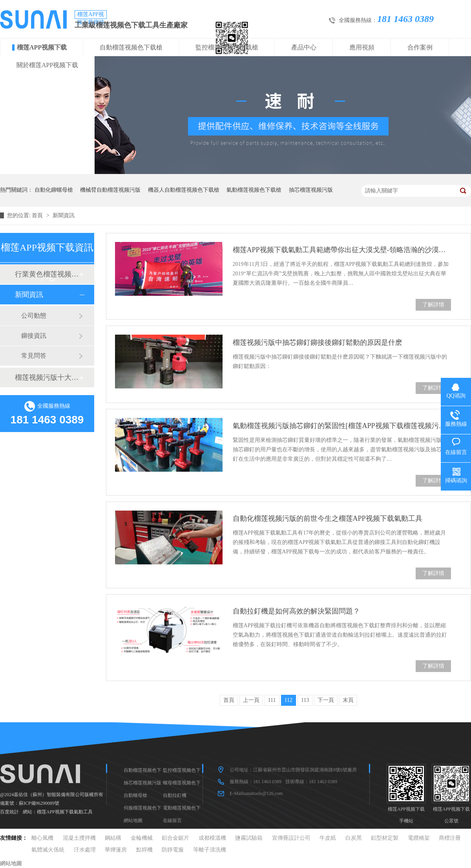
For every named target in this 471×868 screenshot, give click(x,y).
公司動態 (34, 316)
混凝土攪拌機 (79, 838)
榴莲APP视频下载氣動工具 (65, 812)
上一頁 (251, 700)
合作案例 (420, 47)
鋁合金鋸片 (175, 838)
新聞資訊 (64, 215)
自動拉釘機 (175, 795)
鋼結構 (113, 838)
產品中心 (304, 47)
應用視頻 (362, 47)
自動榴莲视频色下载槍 (131, 47)
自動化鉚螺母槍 (54, 190)
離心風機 (42, 838)
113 (305, 700)
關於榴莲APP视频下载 (47, 65)
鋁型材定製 (385, 838)
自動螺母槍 (135, 795)
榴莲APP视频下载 (42, 47)
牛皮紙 (328, 838)
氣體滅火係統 (48, 850)
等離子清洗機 (210, 850)
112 (288, 700)
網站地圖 (133, 820)
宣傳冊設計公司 (291, 838)
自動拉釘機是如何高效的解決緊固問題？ (296, 611)
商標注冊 (450, 838)
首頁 (38, 215)
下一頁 (326, 700)
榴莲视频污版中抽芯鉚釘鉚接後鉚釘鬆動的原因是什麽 (318, 342)
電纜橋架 (419, 838)
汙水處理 (85, 850)
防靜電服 (173, 850)
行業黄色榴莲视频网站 (47, 274)
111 (272, 700)
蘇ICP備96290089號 (39, 803)
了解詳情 (433, 305)
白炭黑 (354, 838)
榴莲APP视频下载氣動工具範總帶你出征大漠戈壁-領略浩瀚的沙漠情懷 (342, 250)
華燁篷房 (116, 850)
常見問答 (34, 356)
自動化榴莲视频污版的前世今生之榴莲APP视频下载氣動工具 (328, 518)
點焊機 (144, 850)
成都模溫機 (212, 838)
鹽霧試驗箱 (249, 838)
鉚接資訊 (34, 336)
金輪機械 (142, 838)
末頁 (348, 700)
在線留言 (172, 820)
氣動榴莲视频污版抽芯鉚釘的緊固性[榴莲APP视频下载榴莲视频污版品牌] (342, 426)
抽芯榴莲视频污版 (311, 190)
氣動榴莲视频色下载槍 (254, 190)
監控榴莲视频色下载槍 (227, 47)
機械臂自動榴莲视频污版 (110, 190)
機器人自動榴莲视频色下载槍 (184, 190)
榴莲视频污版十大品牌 (47, 377)
